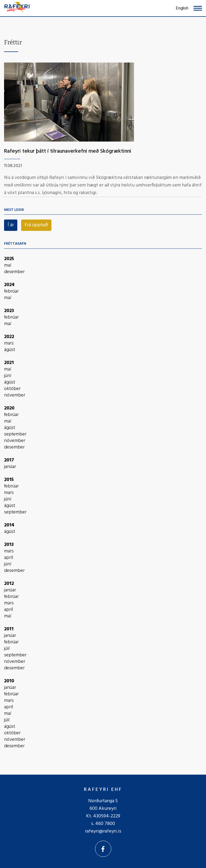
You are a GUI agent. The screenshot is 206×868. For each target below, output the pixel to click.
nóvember (15, 395)
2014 (9, 525)
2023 (9, 311)
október (12, 389)
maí (8, 266)
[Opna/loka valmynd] (198, 8)
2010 (9, 681)
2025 (9, 259)
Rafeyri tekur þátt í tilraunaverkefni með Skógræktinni (68, 151)
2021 (9, 363)
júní (8, 376)
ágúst (10, 350)
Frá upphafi (36, 225)
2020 (9, 408)
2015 (9, 480)
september (15, 434)
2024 (9, 285)
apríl (9, 558)
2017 (9, 460)
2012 (9, 584)
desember (14, 272)
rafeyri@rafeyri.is (103, 831)
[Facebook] (103, 849)
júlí (7, 649)
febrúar (11, 291)
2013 (9, 545)
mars (9, 343)
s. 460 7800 (103, 824)
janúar (10, 467)
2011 (9, 629)
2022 (9, 337)
